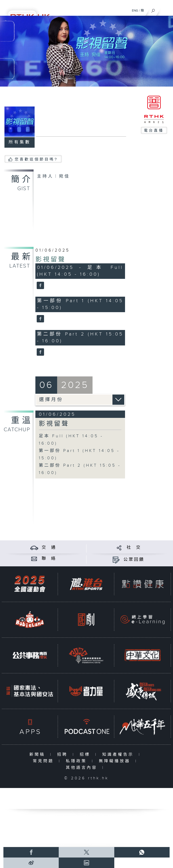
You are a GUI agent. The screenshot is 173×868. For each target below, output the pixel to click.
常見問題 (44, 761)
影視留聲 (51, 260)
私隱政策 (77, 761)
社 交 (134, 548)
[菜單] (166, 9)
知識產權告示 (119, 755)
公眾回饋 (134, 560)
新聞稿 (38, 755)
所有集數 (20, 142)
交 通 (49, 548)
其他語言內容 (83, 768)
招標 (86, 755)
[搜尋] (153, 9)
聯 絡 (49, 559)
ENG (135, 10)
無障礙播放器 (116, 761)
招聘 (64, 755)
